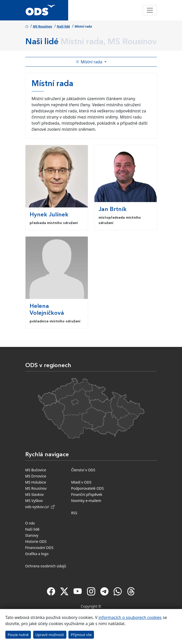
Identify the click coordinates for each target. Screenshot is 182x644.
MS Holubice (36, 482)
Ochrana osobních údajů (46, 566)
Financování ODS (39, 548)
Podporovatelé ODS (88, 488)
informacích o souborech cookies (130, 617)
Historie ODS (36, 541)
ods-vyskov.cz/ (40, 507)
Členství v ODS (83, 470)
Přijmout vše (81, 635)
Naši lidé (64, 26)
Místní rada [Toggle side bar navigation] (89, 62)
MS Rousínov (43, 26)
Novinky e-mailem (86, 501)
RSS (74, 513)
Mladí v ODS (81, 482)
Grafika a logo (37, 554)
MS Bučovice (36, 470)
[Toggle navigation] (150, 10)
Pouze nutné (18, 635)
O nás (30, 523)
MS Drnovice (36, 476)
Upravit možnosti (50, 635)
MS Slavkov (35, 494)
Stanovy (32, 535)
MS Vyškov (34, 501)
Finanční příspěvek (87, 494)
